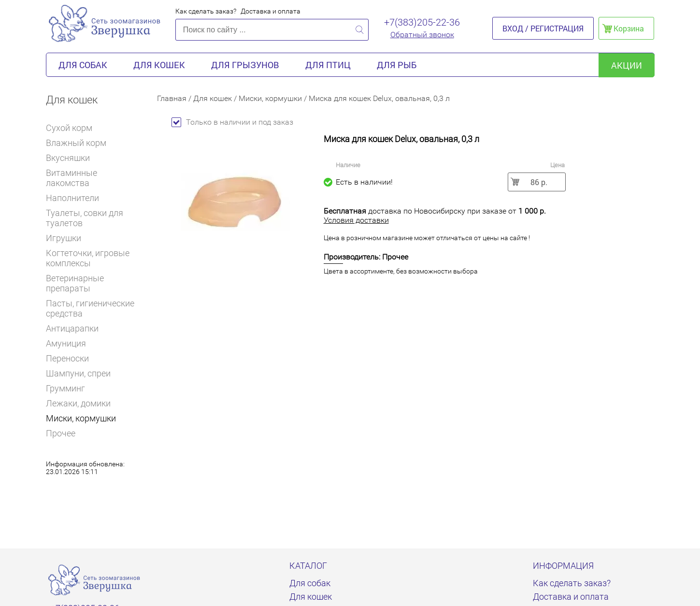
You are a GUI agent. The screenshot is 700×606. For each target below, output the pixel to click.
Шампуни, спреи (78, 373)
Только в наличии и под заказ (232, 122)
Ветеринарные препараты (94, 283)
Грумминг (70, 388)
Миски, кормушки (81, 418)
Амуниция (66, 343)
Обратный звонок (422, 35)
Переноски (67, 358)
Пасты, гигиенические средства (90, 308)
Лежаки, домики (78, 403)
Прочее (61, 433)
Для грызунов (245, 65)
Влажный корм (80, 143)
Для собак (83, 65)
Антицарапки (72, 328)
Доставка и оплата (271, 11)
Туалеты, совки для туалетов (85, 218)
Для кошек (159, 65)
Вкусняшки (72, 158)
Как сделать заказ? (206, 11)
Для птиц (328, 65)
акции (627, 65)
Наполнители (77, 198)
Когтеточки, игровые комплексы (88, 258)
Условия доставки (356, 220)
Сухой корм (73, 128)
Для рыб (397, 65)
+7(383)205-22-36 (422, 22)
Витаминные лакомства (94, 178)
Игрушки (68, 238)
